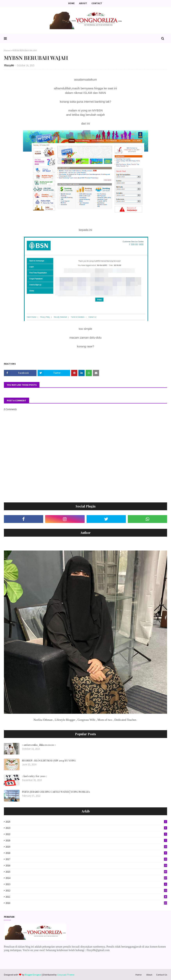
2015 (86, 872)
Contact (97, 3)
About (83, 3)
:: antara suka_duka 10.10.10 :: (39, 745)
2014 (86, 878)
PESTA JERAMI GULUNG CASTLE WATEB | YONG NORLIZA (56, 792)
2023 (86, 828)
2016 (86, 866)
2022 (86, 834)
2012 (86, 891)
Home (71, 3)
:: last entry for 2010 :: (34, 776)
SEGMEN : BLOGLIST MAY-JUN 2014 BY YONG (49, 760)
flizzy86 (9, 65)
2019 (86, 847)
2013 (86, 884)
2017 (86, 859)
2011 (86, 897)
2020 (86, 841)
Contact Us (162, 975)
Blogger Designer (33, 975)
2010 (86, 903)
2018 (86, 853)
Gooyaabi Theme (66, 975)
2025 (86, 822)
